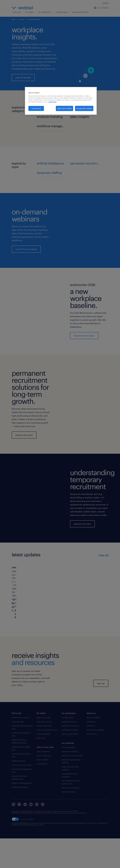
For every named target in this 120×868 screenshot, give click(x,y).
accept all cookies (84, 108)
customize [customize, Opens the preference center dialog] (36, 108)
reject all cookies (64, 108)
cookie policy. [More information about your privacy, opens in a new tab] (52, 102)
